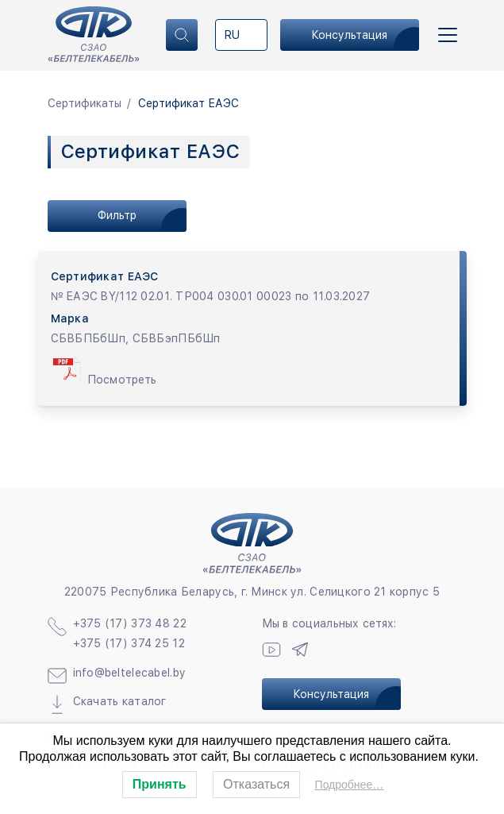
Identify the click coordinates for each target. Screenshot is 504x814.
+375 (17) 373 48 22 (130, 623)
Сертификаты (85, 103)
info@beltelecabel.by (130, 673)
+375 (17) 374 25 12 (129, 643)
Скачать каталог (120, 701)
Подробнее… (350, 785)
